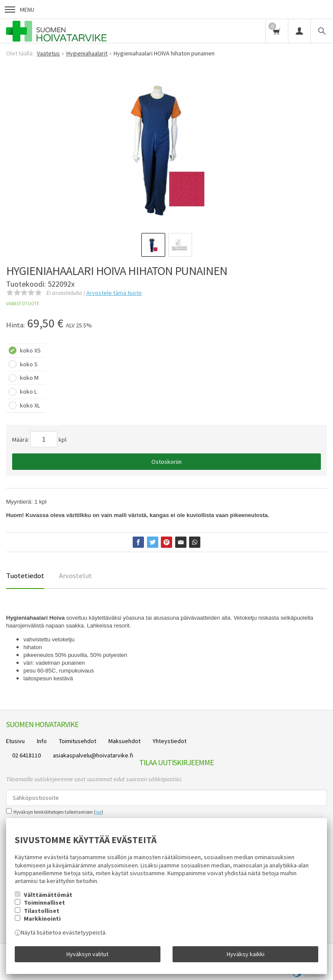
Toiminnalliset (44, 902)
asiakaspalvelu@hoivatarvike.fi (93, 755)
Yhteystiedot (170, 741)
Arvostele (114, 293)
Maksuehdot (124, 741)
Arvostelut (75, 576)
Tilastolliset (42, 911)
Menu (20, 10)
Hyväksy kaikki (246, 954)
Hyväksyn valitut (87, 954)
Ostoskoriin (166, 462)
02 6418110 (26, 755)
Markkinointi (42, 919)
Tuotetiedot (25, 576)
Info (42, 741)
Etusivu (15, 741)
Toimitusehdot (78, 741)
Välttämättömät (48, 895)
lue (98, 812)
